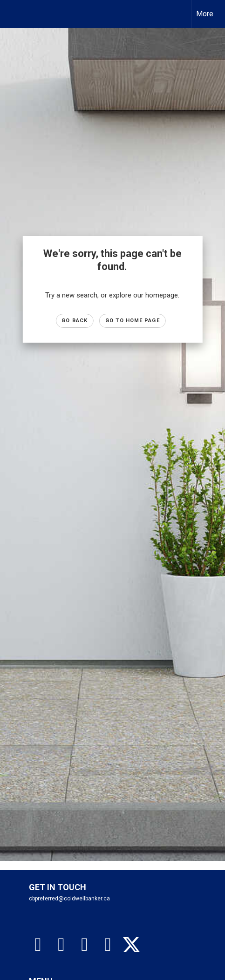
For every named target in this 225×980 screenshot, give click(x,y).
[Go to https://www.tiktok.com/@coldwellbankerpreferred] (85, 945)
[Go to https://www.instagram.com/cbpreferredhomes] (61, 945)
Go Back (75, 321)
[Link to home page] (15, 14)
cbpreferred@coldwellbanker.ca (69, 899)
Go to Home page (133, 321)
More (205, 14)
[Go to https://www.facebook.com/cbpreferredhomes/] (38, 945)
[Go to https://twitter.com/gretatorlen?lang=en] (131, 945)
